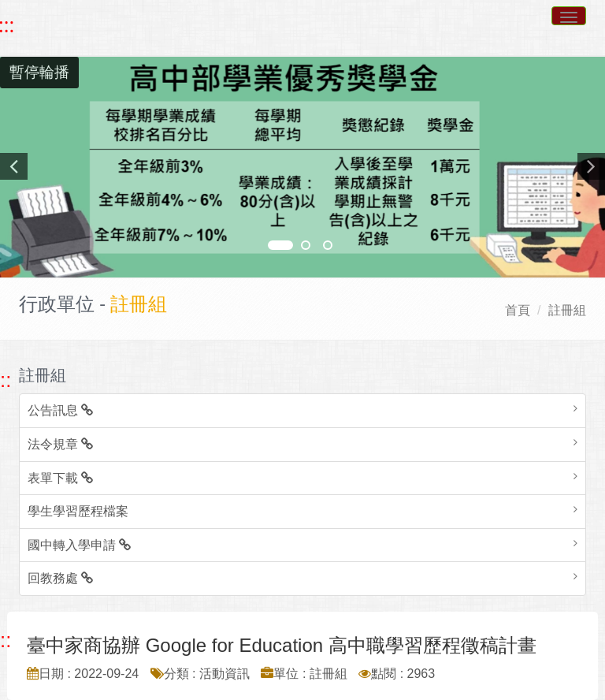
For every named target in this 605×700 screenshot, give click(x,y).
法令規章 (60, 444)
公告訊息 (60, 410)
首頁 (518, 310)
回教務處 (60, 578)
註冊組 (567, 310)
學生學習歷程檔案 (78, 511)
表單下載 (60, 478)
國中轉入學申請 (79, 545)
